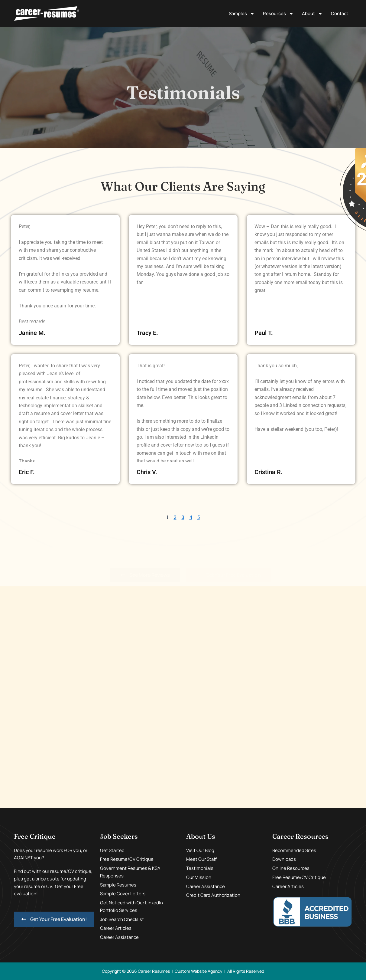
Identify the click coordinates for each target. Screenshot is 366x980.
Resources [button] (278, 14)
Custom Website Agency (199, 971)
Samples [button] (242, 14)
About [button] (312, 14)
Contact (340, 13)
